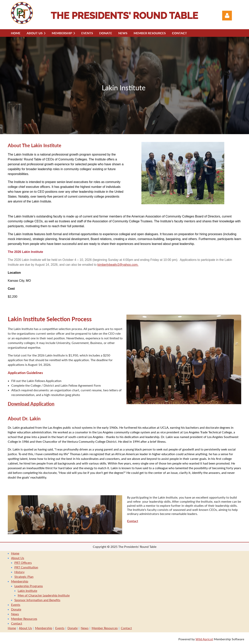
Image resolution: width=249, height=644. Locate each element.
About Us (18, 558)
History (19, 572)
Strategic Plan (24, 577)
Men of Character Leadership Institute (44, 595)
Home (15, 553)
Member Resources (24, 619)
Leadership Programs (29, 586)
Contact (17, 623)
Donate (16, 609)
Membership (20, 581)
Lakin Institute (27, 591)
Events (16, 605)
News (15, 614)
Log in (227, 16)
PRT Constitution (26, 567)
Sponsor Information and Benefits (37, 600)
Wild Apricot (204, 639)
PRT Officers (23, 563)
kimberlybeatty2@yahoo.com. (118, 265)
